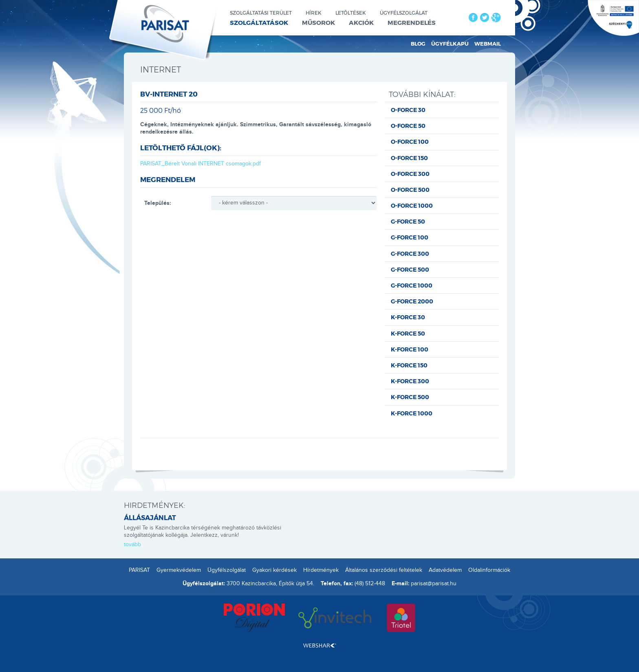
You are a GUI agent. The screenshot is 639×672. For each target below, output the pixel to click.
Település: (158, 203)
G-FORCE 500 (410, 269)
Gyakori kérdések (274, 570)
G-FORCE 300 (410, 254)
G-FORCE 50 (408, 221)
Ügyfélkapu (450, 44)
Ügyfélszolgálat (404, 13)
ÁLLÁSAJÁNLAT (150, 517)
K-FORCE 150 (409, 365)
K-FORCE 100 (410, 349)
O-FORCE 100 (410, 142)
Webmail (488, 44)
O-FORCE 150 (409, 158)
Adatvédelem (445, 570)
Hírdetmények (321, 570)
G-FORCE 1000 (412, 285)
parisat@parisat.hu (434, 584)
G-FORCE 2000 (412, 301)
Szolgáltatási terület (261, 13)
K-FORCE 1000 (412, 413)
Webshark (320, 646)
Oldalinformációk (489, 570)
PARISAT (139, 570)
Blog (418, 44)
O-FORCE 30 (408, 110)
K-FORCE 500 (410, 397)
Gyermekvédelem (179, 570)
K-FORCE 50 (408, 333)
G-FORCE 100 (410, 237)
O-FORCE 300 (410, 174)
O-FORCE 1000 (412, 205)
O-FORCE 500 (410, 190)
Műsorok (318, 22)
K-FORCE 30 (408, 317)
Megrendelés (412, 22)
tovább (132, 545)
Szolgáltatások (259, 22)
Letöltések (351, 13)
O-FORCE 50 (408, 126)
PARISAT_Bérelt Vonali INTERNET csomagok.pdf (201, 164)
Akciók (361, 22)
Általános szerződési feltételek (384, 570)
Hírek (314, 13)
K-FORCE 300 (410, 381)
